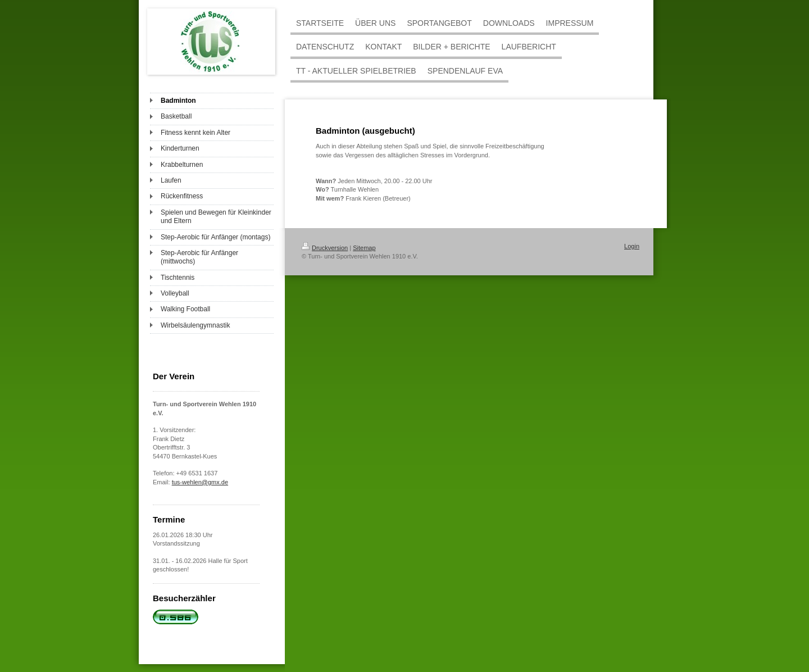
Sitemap (364, 248)
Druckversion (325, 248)
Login (632, 246)
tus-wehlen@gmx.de (200, 482)
